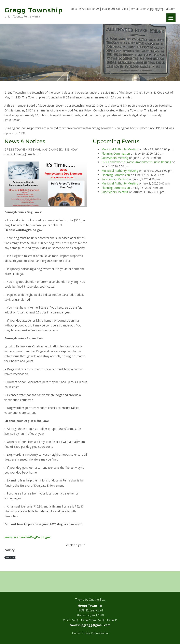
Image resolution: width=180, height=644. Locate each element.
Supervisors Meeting (115, 158)
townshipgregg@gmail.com (158, 9)
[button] (171, 18)
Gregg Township (34, 10)
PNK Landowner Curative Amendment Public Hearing (136, 162)
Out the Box (97, 600)
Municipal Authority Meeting (120, 149)
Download (10, 557)
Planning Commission (116, 153)
